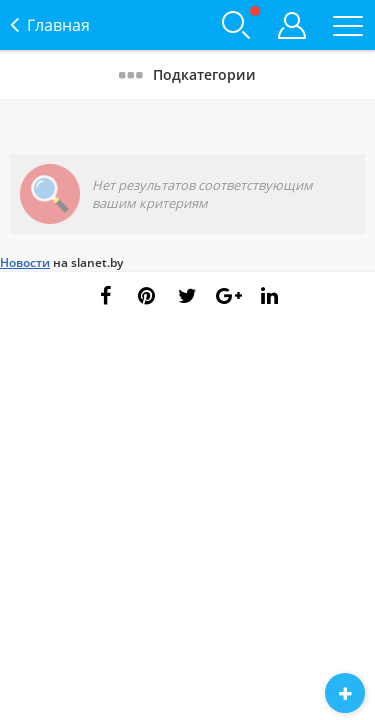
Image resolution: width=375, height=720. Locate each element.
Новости (25, 262)
